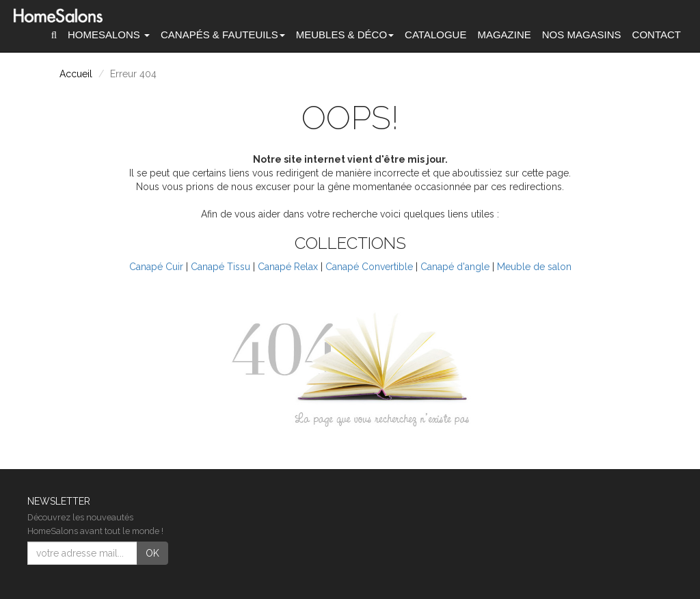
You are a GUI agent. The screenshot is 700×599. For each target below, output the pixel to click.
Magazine (504, 35)
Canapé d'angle (455, 267)
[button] (54, 35)
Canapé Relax (288, 267)
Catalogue (435, 35)
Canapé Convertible (369, 267)
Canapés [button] (223, 35)
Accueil (76, 74)
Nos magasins (582, 35)
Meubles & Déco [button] (345, 35)
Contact (657, 35)
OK (152, 553)
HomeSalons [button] (109, 35)
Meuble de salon (534, 267)
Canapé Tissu (220, 267)
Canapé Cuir (156, 267)
